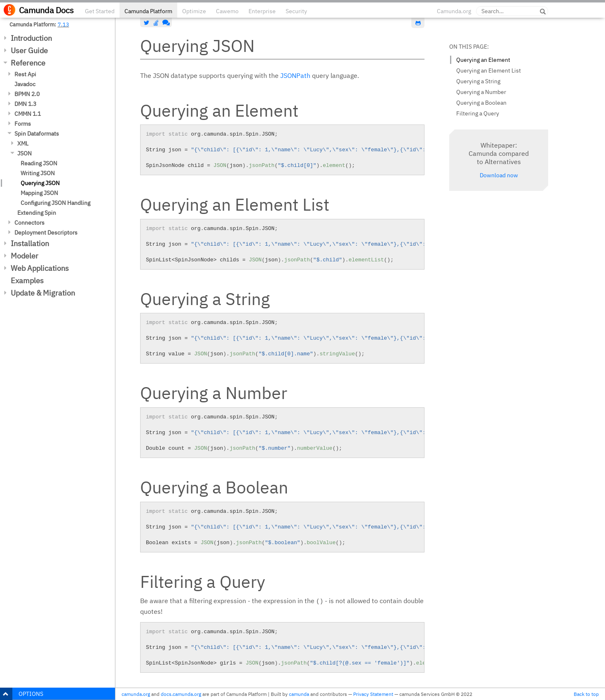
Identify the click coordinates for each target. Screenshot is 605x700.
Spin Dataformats (37, 134)
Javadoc (25, 84)
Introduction (31, 38)
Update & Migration (43, 293)
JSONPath (295, 75)
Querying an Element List (489, 70)
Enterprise (262, 11)
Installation (30, 243)
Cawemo (227, 11)
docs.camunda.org (181, 694)
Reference (28, 63)
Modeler (25, 256)
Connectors (29, 223)
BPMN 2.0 (27, 94)
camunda (299, 694)
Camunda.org (454, 11)
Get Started (100, 11)
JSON (25, 153)
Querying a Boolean (481, 103)
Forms (23, 124)
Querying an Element (483, 60)
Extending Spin (37, 213)
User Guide (29, 51)
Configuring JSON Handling (55, 203)
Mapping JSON (39, 193)
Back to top (586, 694)
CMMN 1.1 (28, 114)
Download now (499, 175)
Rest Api (25, 74)
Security (296, 11)
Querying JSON (40, 183)
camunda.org (136, 694)
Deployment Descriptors (46, 233)
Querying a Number (481, 92)
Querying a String (478, 81)
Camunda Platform (148, 11)
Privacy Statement (373, 694)
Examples (27, 281)
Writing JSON (38, 173)
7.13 (63, 24)
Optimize (194, 11)
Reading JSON (39, 163)
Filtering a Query (478, 113)
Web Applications (40, 268)
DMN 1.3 (25, 104)
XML (23, 143)
